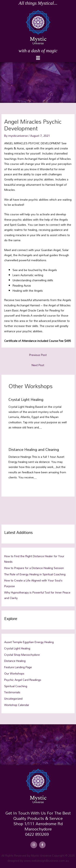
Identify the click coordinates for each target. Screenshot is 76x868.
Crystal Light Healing (26, 399)
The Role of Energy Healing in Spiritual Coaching (35, 574)
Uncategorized (13, 699)
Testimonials (12, 692)
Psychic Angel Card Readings (23, 680)
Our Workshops (14, 673)
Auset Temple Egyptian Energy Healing (29, 642)
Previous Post (38, 355)
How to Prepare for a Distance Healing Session (34, 568)
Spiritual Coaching (16, 686)
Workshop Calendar (17, 705)
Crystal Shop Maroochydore (22, 655)
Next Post (38, 365)
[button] (38, 58)
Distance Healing (15, 661)
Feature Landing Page (18, 667)
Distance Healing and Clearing (34, 449)
